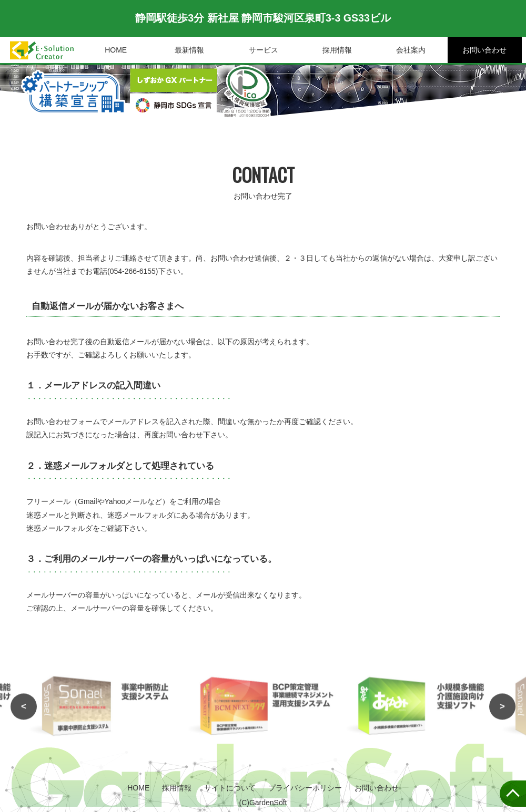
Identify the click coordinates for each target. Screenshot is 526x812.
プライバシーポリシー (305, 788)
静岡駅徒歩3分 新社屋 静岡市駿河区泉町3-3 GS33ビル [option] (263, 18)
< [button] (24, 715)
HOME (116, 50)
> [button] (502, 715)
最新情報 (189, 50)
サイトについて (230, 788)
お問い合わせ (484, 50)
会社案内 (411, 50)
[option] (263, 715)
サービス (264, 50)
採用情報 (337, 50)
